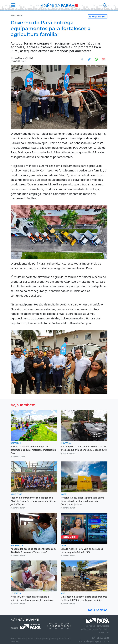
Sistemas (15, 641)
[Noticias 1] (39, 390)
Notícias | (23, 639)
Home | (15, 639)
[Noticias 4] (49, 390)
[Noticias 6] (59, 390)
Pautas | (32, 639)
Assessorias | (65, 639)
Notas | (40, 639)
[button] (13, 5)
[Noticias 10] (79, 390)
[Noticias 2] (44, 390)
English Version (98, 17)
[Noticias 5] (54, 390)
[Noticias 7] (64, 390)
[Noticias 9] (74, 390)
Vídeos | (55, 639)
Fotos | (47, 639)
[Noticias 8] (69, 390)
